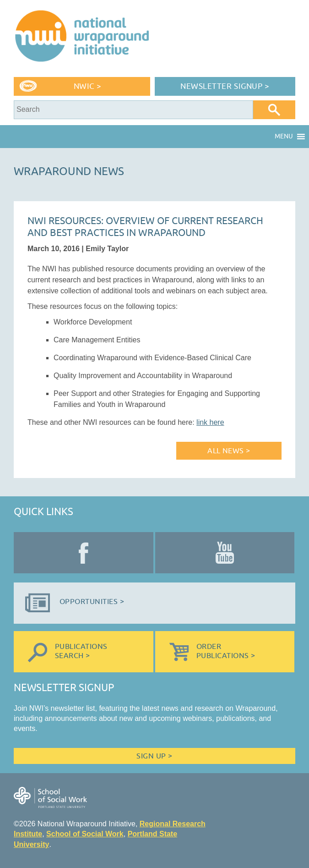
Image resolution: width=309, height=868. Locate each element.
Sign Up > (154, 756)
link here (210, 422)
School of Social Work (85, 834)
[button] (284, 137)
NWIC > (88, 86)
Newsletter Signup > (225, 86)
